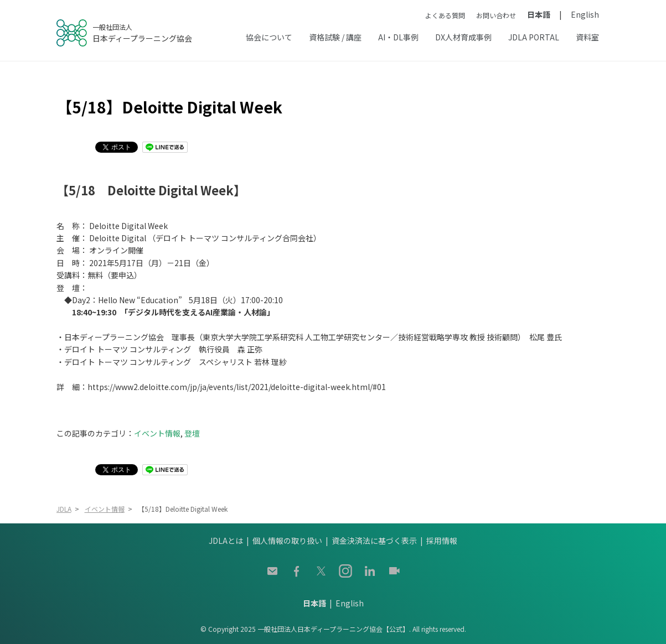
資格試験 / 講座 (335, 37)
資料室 (587, 37)
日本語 (539, 14)
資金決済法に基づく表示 (374, 541)
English (585, 14)
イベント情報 (157, 433)
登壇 (192, 433)
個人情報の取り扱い (287, 541)
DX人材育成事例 (463, 37)
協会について (269, 37)
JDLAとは (226, 541)
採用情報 (442, 541)
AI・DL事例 (398, 37)
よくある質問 (445, 15)
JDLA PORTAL (534, 37)
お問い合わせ (496, 15)
